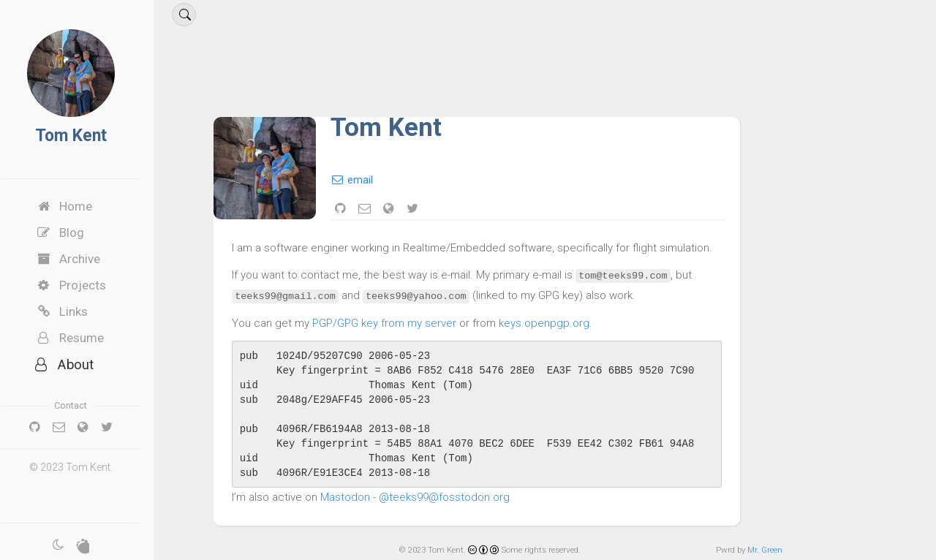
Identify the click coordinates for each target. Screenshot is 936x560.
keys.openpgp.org (557, 323)
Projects (84, 285)
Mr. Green (765, 550)
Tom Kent (84, 136)
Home (77, 206)
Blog (73, 232)
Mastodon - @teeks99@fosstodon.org (428, 497)
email (365, 180)
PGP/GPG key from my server (397, 323)
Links (75, 311)
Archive (81, 259)
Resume (83, 338)
